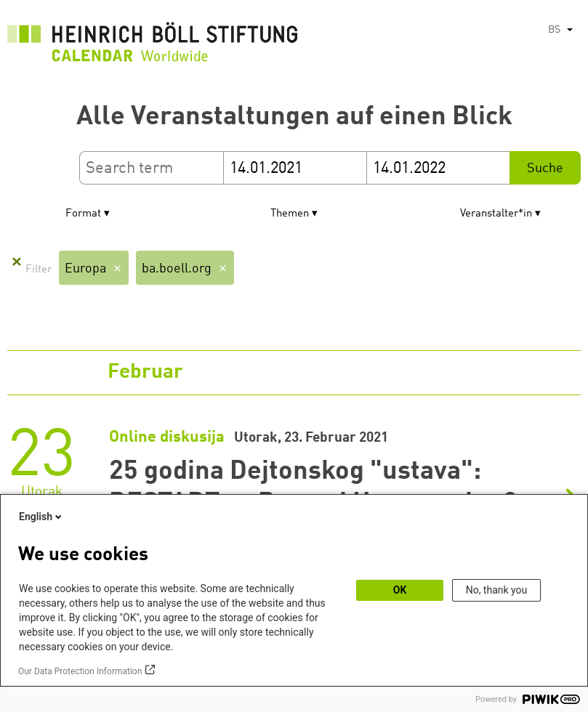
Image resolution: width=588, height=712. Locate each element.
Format (83, 214)
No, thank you (497, 590)
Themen (290, 214)
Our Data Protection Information (80, 671)
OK (400, 590)
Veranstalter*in (496, 214)
